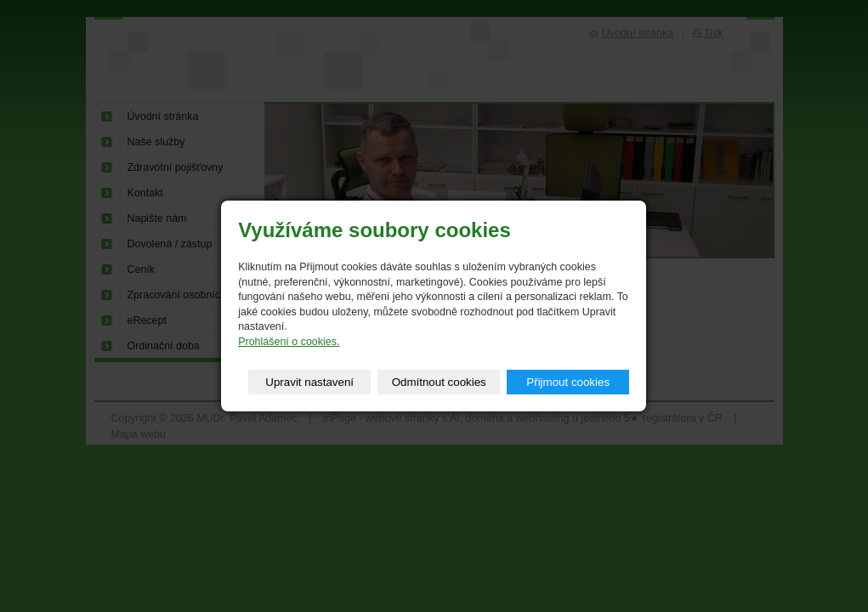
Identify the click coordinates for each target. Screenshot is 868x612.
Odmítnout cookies (439, 382)
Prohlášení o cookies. (289, 342)
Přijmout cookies (568, 382)
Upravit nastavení (309, 382)
